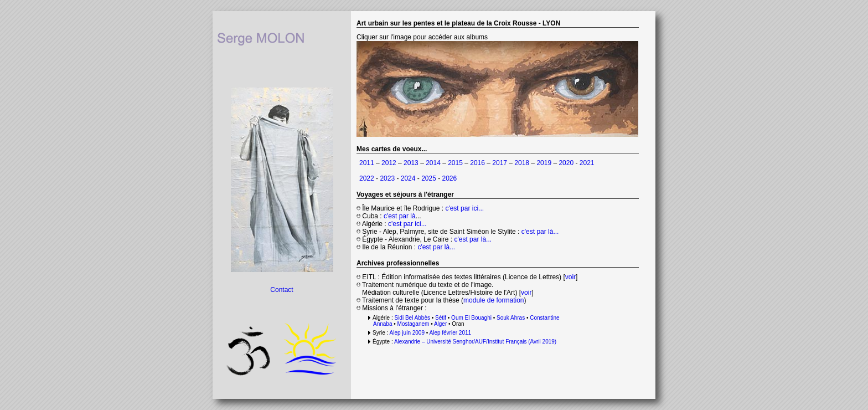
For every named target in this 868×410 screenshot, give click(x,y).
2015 (455, 163)
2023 (388, 178)
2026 (450, 178)
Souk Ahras (511, 318)
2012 (389, 163)
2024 (408, 178)
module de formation (494, 300)
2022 (367, 178)
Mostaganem (414, 324)
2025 (429, 178)
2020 (566, 163)
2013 (411, 163)
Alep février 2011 (450, 333)
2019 (544, 163)
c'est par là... (540, 232)
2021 (587, 163)
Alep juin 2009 (407, 333)
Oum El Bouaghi (471, 318)
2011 (367, 163)
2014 (433, 163)
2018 (522, 163)
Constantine (544, 318)
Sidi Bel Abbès (412, 318)
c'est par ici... (464, 208)
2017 (500, 163)
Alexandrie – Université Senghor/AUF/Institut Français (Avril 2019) (475, 342)
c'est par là (400, 216)
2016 (477, 163)
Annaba (383, 324)
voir (570, 277)
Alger (440, 324)
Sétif (441, 318)
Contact (281, 290)
